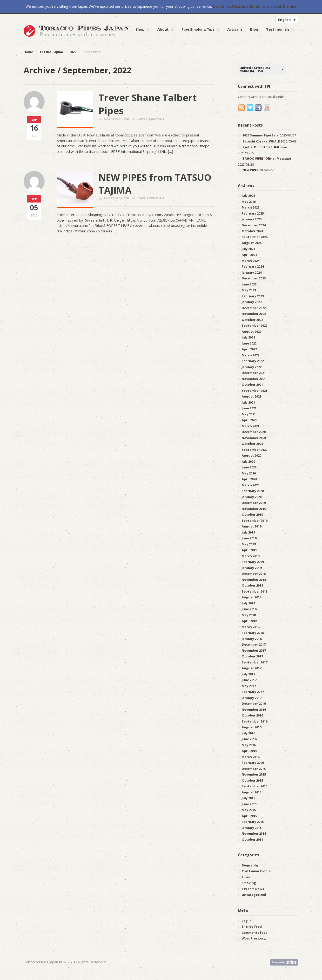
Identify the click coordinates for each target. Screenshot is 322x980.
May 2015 (249, 810)
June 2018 (249, 609)
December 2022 (254, 308)
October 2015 (252, 780)
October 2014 (252, 839)
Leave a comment (151, 119)
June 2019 (249, 538)
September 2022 (255, 325)
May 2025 (249, 202)
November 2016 (254, 710)
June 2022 (249, 343)
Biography (250, 865)
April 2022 (249, 349)
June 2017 (249, 680)
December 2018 (254, 574)
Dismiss (290, 6)
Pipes (246, 877)
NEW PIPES (251, 170)
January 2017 (252, 698)
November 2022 (254, 314)
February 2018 (253, 633)
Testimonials (278, 29)
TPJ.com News (253, 889)
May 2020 (249, 473)
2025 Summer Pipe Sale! (261, 135)
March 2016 (251, 757)
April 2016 (249, 751)
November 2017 (254, 650)
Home (28, 52)
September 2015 (255, 786)
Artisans (235, 29)
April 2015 (249, 816)
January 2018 (252, 639)
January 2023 (252, 302)
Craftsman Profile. (257, 871)
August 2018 (252, 597)
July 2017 (248, 674)
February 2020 (253, 491)
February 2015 (253, 822)
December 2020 (254, 432)
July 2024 (248, 249)
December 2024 (254, 225)
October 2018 (252, 585)
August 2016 (252, 727)
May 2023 (249, 290)
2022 (73, 52)
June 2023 (249, 284)
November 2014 (254, 833)
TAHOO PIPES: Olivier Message (267, 158)
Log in (247, 921)
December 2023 (254, 278)
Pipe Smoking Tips (198, 29)
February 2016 (253, 763)
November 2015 (254, 774)
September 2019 (255, 520)
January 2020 (252, 497)
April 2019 (249, 550)
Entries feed (252, 926)
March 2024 (251, 261)
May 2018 (249, 615)
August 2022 (252, 331)
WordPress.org (254, 938)
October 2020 (252, 444)
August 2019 (252, 526)
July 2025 (248, 196)
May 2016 (249, 745)
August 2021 (252, 396)
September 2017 (255, 662)
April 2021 (249, 420)
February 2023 (253, 296)
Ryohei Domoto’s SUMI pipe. (265, 147)
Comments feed (255, 933)
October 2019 (252, 514)
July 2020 (248, 461)
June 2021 (249, 408)
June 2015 (249, 804)
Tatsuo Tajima (51, 52)
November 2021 (254, 379)
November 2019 (254, 509)
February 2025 (253, 213)
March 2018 (251, 627)
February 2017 (253, 692)
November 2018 (254, 580)
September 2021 (255, 391)
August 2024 (252, 243)
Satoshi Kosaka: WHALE (261, 141)
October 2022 (252, 320)
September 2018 (255, 591)
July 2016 (248, 733)
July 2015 (248, 798)
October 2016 (252, 715)
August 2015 (252, 792)
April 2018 (249, 621)
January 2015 (252, 828)
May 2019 (249, 544)
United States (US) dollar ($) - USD (255, 69)
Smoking (249, 883)
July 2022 (248, 337)
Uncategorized (117, 119)
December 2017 (254, 644)
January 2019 (252, 568)
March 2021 (251, 426)
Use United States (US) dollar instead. (247, 6)
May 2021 (249, 414)
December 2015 (254, 769)
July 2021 (248, 402)
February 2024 (253, 266)
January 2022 (252, 367)
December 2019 (254, 503)
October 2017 (252, 656)
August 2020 (252, 455)
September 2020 (255, 450)
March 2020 (251, 485)
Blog (254, 29)
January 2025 (252, 219)
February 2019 (253, 562)
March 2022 (251, 355)
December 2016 (254, 703)
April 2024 (249, 255)
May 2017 (249, 686)
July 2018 (248, 603)
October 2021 (252, 385)
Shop (140, 29)
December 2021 (254, 373)
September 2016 (255, 721)
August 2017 (252, 668)
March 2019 (251, 556)
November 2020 (254, 438)
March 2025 (251, 207)
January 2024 (252, 272)
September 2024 (255, 237)
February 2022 (253, 361)
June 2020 (249, 467)
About (163, 29)
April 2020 (249, 479)
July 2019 (248, 532)
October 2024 (252, 231)
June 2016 (249, 739)
